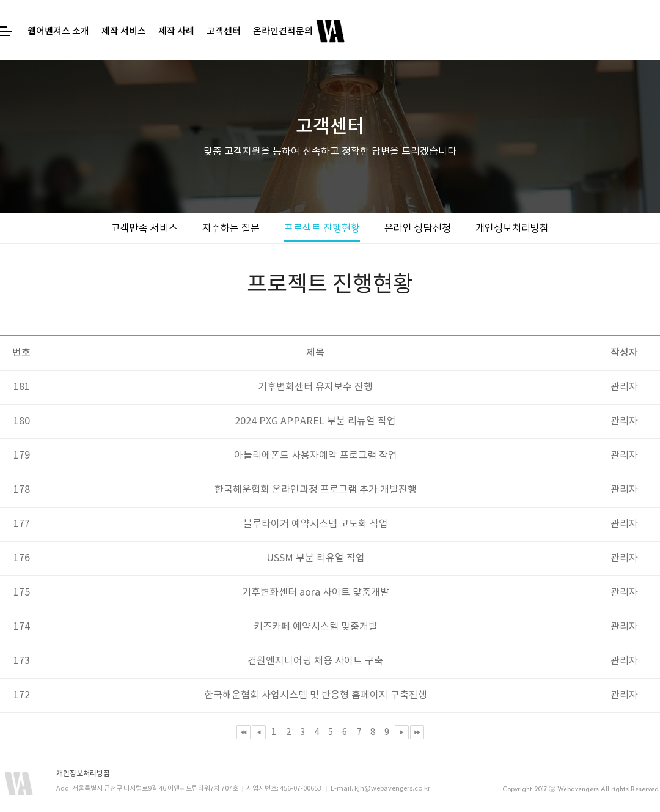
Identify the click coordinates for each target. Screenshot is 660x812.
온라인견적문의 (283, 31)
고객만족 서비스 (145, 228)
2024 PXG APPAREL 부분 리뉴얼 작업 (315, 421)
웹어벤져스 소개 (58, 31)
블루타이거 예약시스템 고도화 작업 (316, 524)
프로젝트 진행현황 (322, 228)
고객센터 (224, 31)
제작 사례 (176, 31)
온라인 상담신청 (418, 228)
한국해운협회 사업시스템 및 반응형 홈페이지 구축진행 (316, 695)
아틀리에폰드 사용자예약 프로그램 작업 (316, 456)
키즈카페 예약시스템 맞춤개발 (316, 627)
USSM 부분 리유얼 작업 (316, 558)
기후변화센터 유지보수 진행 (315, 387)
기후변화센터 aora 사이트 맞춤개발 (316, 592)
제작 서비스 (124, 31)
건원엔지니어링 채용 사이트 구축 (315, 661)
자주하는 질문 (231, 228)
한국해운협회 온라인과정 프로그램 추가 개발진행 (316, 490)
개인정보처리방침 (512, 228)
